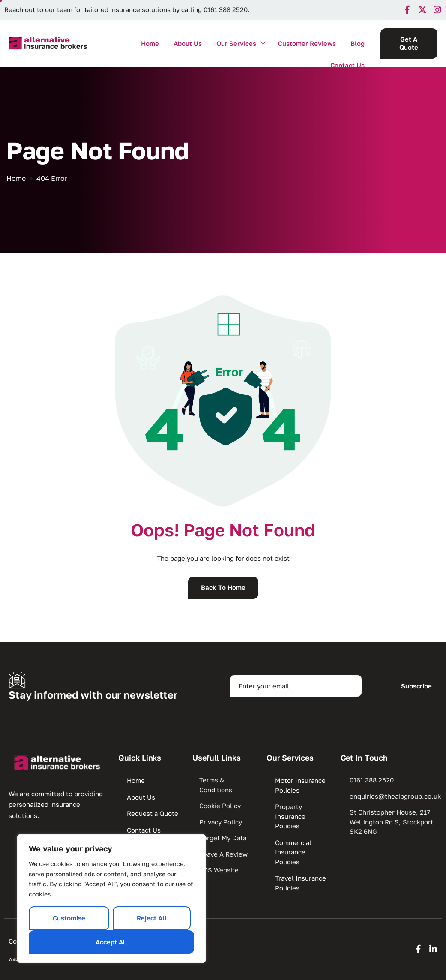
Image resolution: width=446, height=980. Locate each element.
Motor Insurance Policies (300, 785)
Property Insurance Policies (290, 816)
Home (150, 43)
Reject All (152, 918)
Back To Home (223, 587)
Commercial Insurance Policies (293, 852)
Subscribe (416, 686)
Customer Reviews (307, 43)
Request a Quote (153, 813)
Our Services (241, 44)
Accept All (111, 942)
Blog (358, 43)
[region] (111, 899)
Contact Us (347, 65)
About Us (188, 43)
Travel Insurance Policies (301, 883)
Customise (69, 918)
